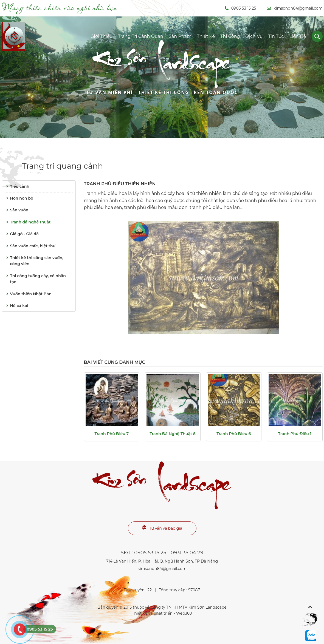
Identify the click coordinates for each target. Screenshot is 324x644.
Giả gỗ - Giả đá (22, 234)
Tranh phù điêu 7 (112, 434)
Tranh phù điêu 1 (295, 434)
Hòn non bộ (19, 198)
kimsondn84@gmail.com (295, 8)
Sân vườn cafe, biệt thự (30, 246)
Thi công (230, 36)
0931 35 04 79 (187, 553)
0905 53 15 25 (240, 8)
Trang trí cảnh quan (141, 36)
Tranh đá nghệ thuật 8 (173, 434)
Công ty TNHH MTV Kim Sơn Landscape (188, 607)
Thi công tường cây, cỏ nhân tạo (35, 279)
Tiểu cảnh (17, 186)
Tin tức (276, 36)
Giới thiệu (102, 36)
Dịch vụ (254, 36)
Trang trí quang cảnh (63, 166)
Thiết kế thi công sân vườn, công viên (34, 260)
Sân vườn (17, 210)
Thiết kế (206, 36)
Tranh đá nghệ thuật (28, 222)
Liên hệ (298, 36)
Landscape (162, 74)
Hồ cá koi (16, 306)
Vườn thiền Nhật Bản (28, 294)
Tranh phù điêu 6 (234, 434)
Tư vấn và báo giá (162, 528)
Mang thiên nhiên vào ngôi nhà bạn (60, 7)
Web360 (184, 613)
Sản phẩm (180, 36)
